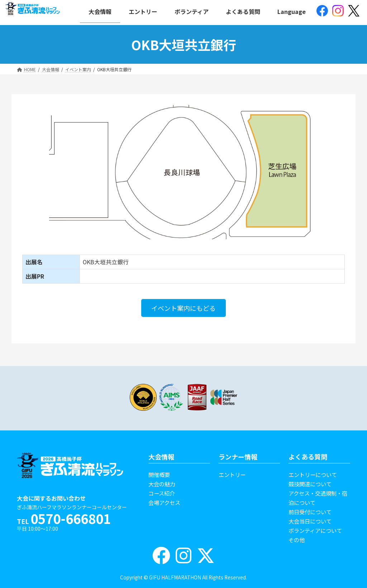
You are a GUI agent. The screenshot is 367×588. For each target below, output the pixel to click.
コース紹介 (162, 493)
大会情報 (161, 457)
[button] (183, 308)
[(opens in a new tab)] (322, 11)
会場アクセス (164, 502)
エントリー (232, 474)
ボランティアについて (315, 530)
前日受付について (310, 512)
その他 (297, 540)
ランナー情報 (238, 457)
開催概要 (159, 474)
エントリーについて (313, 474)
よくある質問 (308, 457)
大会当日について (310, 521)
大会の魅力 (162, 484)
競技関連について (310, 484)
